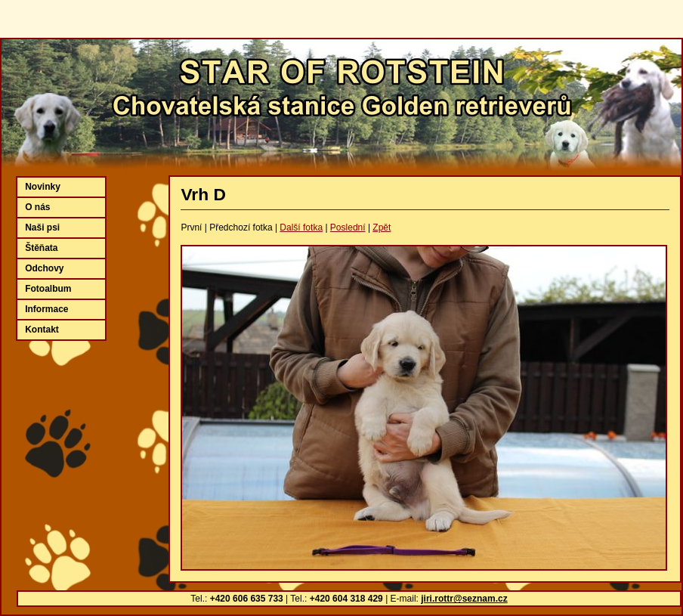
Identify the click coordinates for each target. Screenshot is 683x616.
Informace (46, 309)
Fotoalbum (48, 289)
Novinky (43, 187)
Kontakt (42, 330)
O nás (37, 207)
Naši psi (42, 228)
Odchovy (44, 268)
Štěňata (41, 248)
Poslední (348, 228)
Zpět (382, 228)
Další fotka (301, 228)
